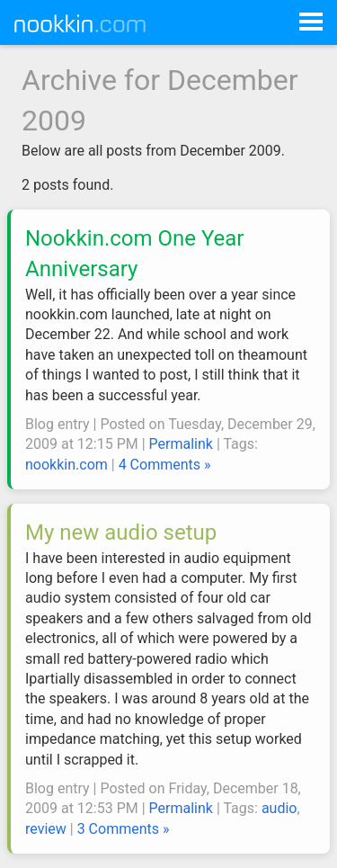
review (46, 829)
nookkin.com (67, 465)
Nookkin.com (92, 23)
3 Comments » (124, 829)
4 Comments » (165, 465)
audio (279, 808)
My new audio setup (121, 532)
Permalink (181, 444)
